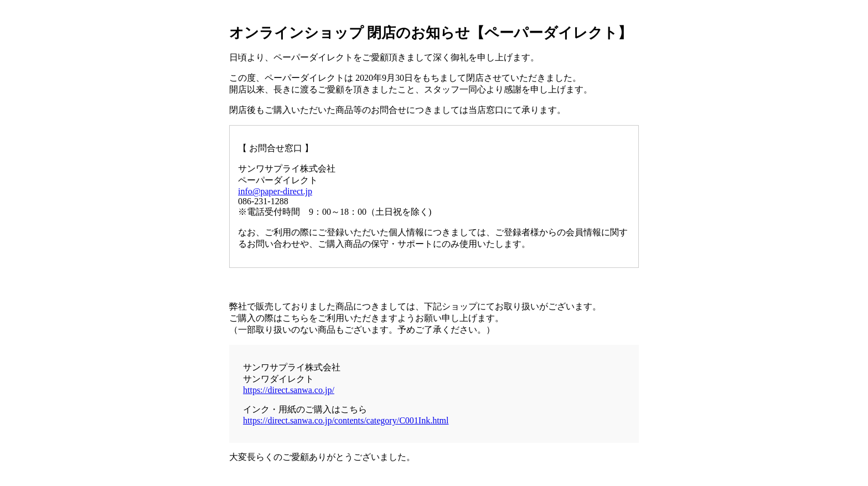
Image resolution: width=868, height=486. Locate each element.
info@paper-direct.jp (275, 191)
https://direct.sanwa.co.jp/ (289, 390)
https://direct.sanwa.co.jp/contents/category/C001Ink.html (346, 420)
